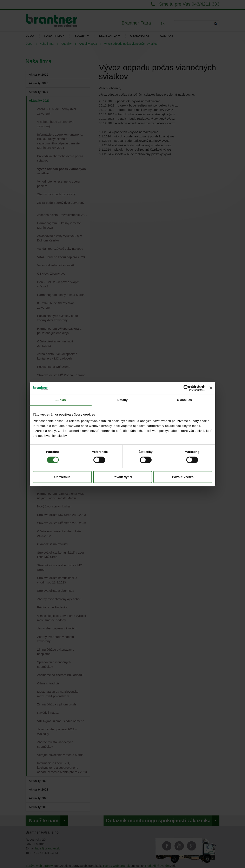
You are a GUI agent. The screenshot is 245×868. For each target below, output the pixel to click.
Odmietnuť (62, 477)
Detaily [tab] (122, 400)
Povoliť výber (122, 477)
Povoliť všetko (183, 477)
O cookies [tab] (184, 400)
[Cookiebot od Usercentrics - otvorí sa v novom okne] (187, 388)
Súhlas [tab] (61, 400)
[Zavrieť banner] (211, 388)
